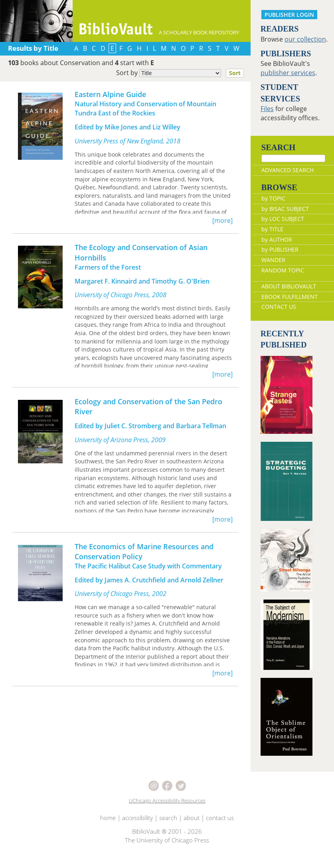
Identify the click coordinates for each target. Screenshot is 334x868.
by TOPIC (273, 210)
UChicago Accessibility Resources (167, 812)
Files (267, 109)
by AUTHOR (277, 251)
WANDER (273, 271)
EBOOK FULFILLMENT (290, 308)
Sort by (182, 73)
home (108, 829)
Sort (235, 73)
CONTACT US (279, 319)
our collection (305, 39)
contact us (220, 829)
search (168, 829)
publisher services (288, 73)
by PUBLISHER (280, 261)
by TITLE (272, 241)
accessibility (137, 829)
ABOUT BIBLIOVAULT (289, 298)
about (192, 829)
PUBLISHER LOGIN (289, 15)
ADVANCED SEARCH (288, 182)
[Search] (293, 158)
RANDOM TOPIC (283, 282)
